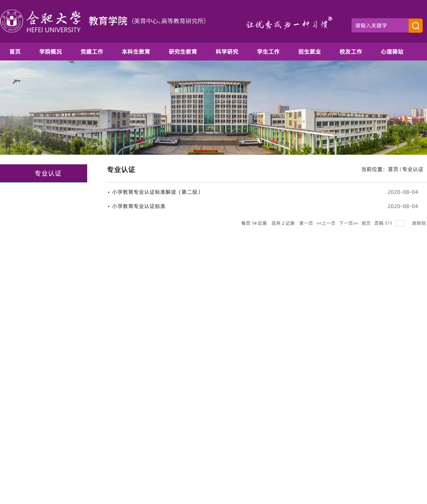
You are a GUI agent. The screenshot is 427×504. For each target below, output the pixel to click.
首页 (393, 169)
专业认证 (413, 169)
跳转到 (420, 223)
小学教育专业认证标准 (139, 206)
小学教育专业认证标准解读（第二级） (157, 192)
